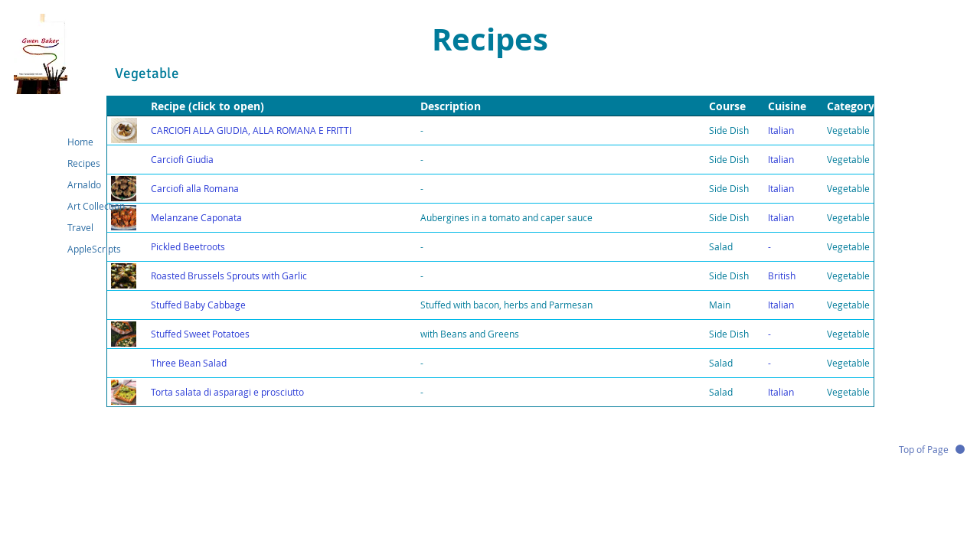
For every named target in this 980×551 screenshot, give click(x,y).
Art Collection (96, 206)
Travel (80, 227)
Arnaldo (84, 184)
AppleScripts (94, 249)
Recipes (84, 163)
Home (80, 142)
